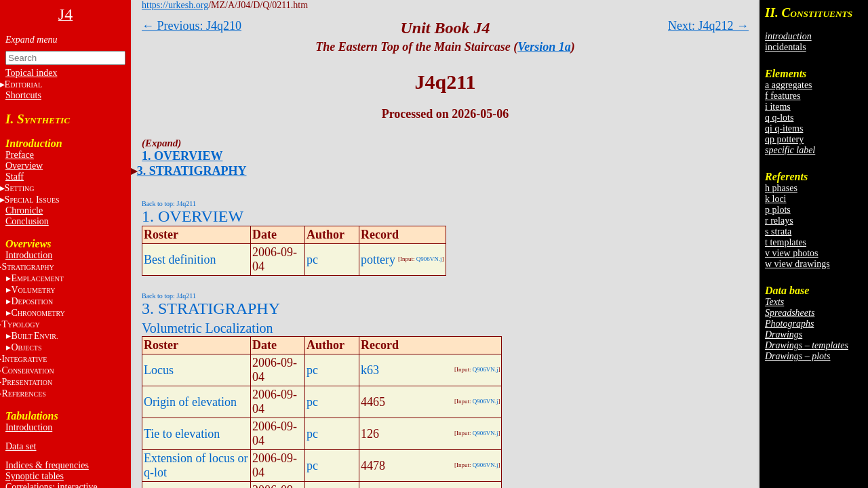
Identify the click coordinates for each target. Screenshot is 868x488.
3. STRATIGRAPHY (192, 171)
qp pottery (784, 139)
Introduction (29, 255)
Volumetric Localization (207, 328)
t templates (786, 242)
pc (312, 260)
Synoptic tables (35, 476)
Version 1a (544, 47)
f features (783, 96)
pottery (378, 260)
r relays (779, 221)
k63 (370, 370)
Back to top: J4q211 (169, 204)
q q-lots (779, 118)
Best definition (180, 260)
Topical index (31, 73)
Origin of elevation (190, 402)
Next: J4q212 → (708, 26)
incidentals (786, 47)
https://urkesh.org (175, 5)
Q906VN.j (429, 259)
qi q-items (784, 128)
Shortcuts (23, 95)
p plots (778, 210)
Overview (24, 166)
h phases (781, 188)
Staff (15, 177)
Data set (21, 446)
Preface (20, 155)
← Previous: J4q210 (192, 26)
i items (778, 107)
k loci (776, 199)
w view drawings (797, 264)
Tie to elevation (182, 434)
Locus (159, 370)
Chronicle (24, 210)
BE (34, 336)
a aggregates (789, 85)
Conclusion (27, 221)
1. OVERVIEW (182, 156)
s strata (778, 231)
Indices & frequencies (47, 465)
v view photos (792, 253)
